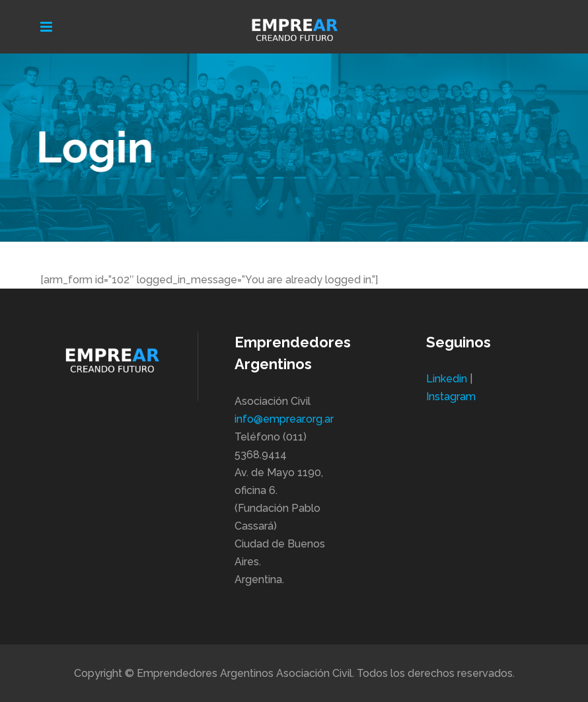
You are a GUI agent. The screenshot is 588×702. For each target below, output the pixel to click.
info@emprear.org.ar (284, 419)
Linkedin (447, 379)
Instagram (451, 397)
